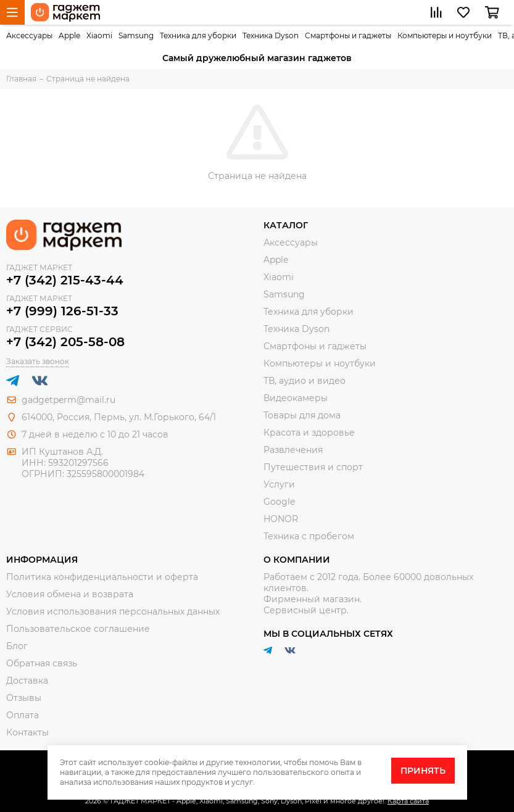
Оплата (23, 715)
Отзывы (24, 698)
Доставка (27, 681)
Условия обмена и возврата (70, 594)
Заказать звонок (38, 361)
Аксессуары (29, 35)
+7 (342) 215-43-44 (65, 280)
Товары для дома (302, 415)
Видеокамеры (296, 398)
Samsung (136, 35)
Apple (69, 35)
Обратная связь (42, 663)
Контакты (27, 732)
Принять (423, 771)
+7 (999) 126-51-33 (62, 311)
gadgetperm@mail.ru (68, 400)
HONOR (281, 519)
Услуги (279, 484)
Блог (17, 646)
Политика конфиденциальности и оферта (102, 577)
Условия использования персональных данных (113, 611)
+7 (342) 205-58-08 (65, 342)
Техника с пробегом (309, 536)
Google (279, 502)
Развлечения (293, 450)
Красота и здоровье (309, 433)
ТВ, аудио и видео (305, 381)
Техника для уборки (198, 35)
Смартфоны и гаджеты (348, 35)
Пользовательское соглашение (78, 629)
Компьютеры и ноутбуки (445, 35)
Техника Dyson (271, 35)
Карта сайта (408, 801)
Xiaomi (99, 35)
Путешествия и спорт (313, 467)
